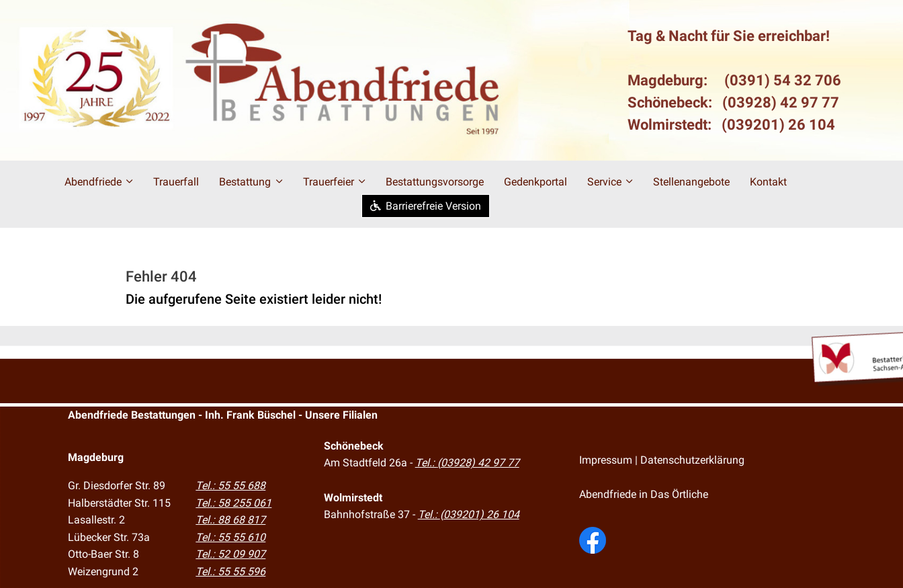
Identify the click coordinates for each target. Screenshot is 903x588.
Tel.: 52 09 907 (230, 554)
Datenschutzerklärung (692, 460)
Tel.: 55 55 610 (230, 537)
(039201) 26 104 (778, 125)
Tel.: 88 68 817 (230, 520)
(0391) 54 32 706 (783, 80)
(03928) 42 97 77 (781, 102)
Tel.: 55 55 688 (230, 486)
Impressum (606, 460)
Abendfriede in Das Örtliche (644, 494)
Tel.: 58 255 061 (233, 503)
